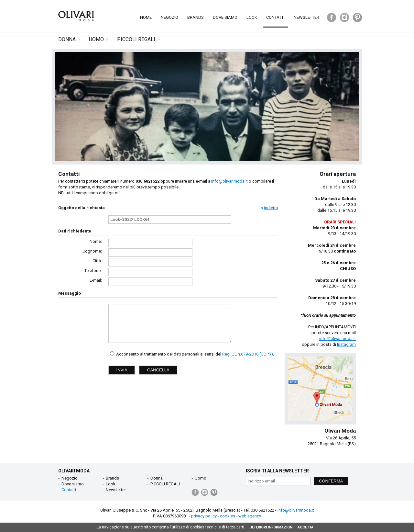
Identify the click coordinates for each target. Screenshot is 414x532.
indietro (271, 208)
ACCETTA (305, 527)
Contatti (275, 17)
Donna (67, 39)
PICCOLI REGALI (136, 39)
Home (146, 17)
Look (252, 17)
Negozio (169, 17)
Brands (196, 17)
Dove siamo (225, 17)
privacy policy (204, 516)
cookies (228, 516)
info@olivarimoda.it (229, 181)
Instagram (346, 344)
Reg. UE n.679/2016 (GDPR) (248, 354)
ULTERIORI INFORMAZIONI (271, 527)
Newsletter (306, 17)
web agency (250, 516)
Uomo (96, 39)
